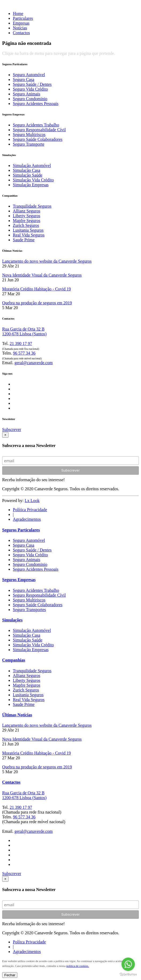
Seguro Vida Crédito (30, 89)
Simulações (12, 620)
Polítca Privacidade (29, 942)
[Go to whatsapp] (128, 964)
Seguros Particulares (21, 530)
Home (18, 13)
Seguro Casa (23, 79)
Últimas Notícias (17, 715)
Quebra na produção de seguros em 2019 (37, 303)
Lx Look (32, 501)
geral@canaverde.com (34, 363)
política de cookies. (78, 966)
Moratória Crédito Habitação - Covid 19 (36, 289)
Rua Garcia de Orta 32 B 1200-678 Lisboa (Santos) (24, 331)
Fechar (10, 975)
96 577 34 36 (24, 353)
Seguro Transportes (29, 610)
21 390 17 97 (21, 343)
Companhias (14, 660)
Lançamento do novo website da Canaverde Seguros (47, 261)
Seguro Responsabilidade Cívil (39, 130)
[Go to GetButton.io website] (128, 975)
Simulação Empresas (31, 185)
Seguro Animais (27, 94)
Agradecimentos (27, 519)
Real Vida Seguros (29, 235)
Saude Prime (24, 240)
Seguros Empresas (19, 580)
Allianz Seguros (27, 211)
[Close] (5, 435)
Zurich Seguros (26, 225)
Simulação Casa (27, 170)
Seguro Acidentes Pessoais (36, 104)
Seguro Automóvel (29, 75)
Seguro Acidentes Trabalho (36, 125)
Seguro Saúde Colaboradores (38, 139)
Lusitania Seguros (28, 230)
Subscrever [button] (12, 429)
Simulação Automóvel (32, 166)
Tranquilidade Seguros (32, 206)
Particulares (23, 18)
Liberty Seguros (27, 216)
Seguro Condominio (30, 99)
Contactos (21, 33)
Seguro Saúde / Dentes (32, 84)
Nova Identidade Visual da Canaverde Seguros (42, 275)
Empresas (21, 23)
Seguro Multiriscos (29, 135)
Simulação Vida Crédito (33, 180)
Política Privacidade (30, 510)
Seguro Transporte (29, 144)
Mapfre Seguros (27, 221)
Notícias (20, 28)
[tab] (70, 550)
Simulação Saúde (28, 175)
